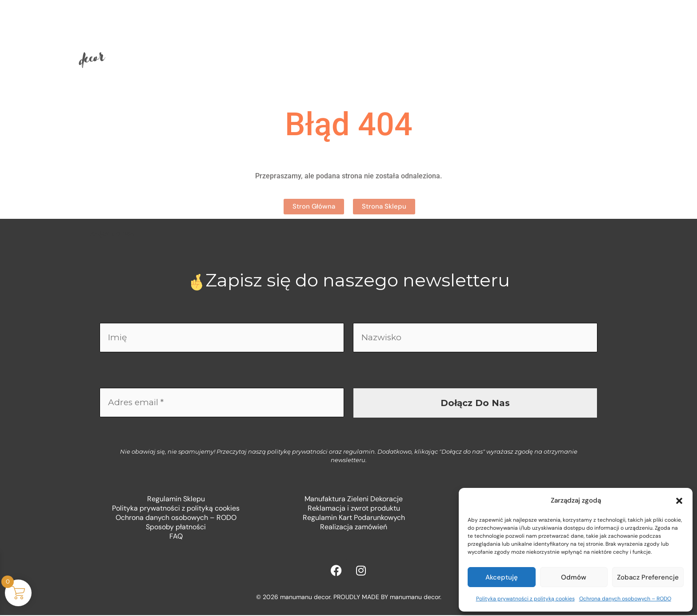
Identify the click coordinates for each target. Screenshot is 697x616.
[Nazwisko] (475, 338)
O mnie (340, 42)
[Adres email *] (222, 404)
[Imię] (222, 338)
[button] (679, 501)
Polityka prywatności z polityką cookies (525, 599)
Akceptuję (502, 577)
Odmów (574, 577)
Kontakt (403, 42)
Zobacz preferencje (648, 577)
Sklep (283, 42)
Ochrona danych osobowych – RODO (625, 599)
